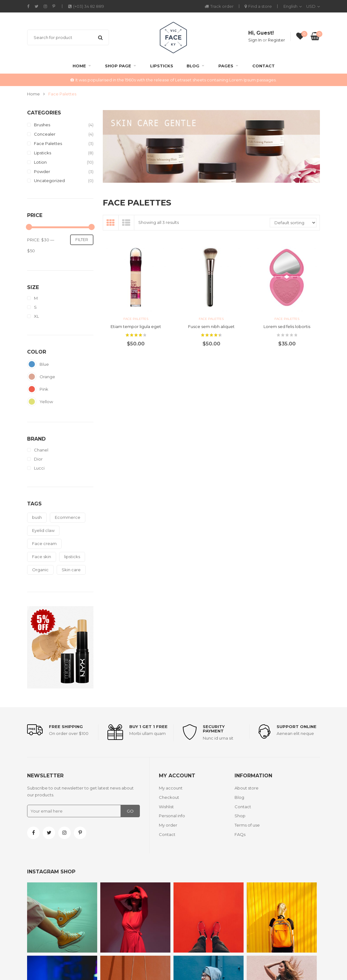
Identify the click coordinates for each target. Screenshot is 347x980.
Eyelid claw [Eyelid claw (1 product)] (43, 530)
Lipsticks (162, 66)
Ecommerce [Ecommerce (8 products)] (68, 517)
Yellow (32, 402)
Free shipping (66, 727)
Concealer (45, 134)
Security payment (214, 729)
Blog (193, 66)
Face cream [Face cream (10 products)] (44, 543)
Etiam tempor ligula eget (136, 326)
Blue (32, 364)
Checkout (169, 797)
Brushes (42, 125)
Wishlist (166, 807)
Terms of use (247, 825)
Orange (32, 377)
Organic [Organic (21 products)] (40, 570)
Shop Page (118, 66)
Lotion (40, 162)
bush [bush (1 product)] (37, 517)
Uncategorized (49, 181)
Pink (32, 389)
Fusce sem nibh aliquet (211, 326)
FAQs (240, 834)
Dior (38, 459)
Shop (240, 816)
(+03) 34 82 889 (86, 6)
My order (168, 825)
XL (36, 316)
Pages (226, 66)
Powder (42, 171)
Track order (219, 6)
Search (100, 37)
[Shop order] (293, 223)
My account (171, 788)
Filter (82, 239)
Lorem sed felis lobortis (287, 326)
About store (247, 788)
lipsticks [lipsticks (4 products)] (72, 557)
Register (276, 40)
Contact (264, 66)
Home (79, 66)
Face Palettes (48, 143)
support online (297, 727)
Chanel (41, 450)
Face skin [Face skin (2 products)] (42, 557)
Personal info (172, 816)
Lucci (39, 468)
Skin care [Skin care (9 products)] (71, 570)
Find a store (258, 6)
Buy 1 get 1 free (148, 727)
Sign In (255, 40)
